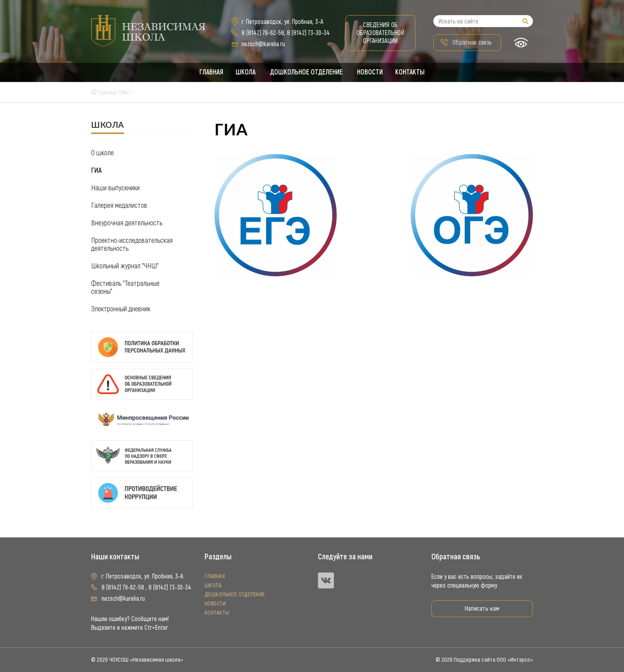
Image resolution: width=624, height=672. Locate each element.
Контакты (411, 72)
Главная (210, 72)
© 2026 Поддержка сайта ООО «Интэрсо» (484, 660)
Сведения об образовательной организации (380, 33)
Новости (370, 72)
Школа (245, 72)
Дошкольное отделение (306, 72)
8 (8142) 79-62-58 (263, 33)
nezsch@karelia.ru (263, 44)
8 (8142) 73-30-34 (308, 33)
